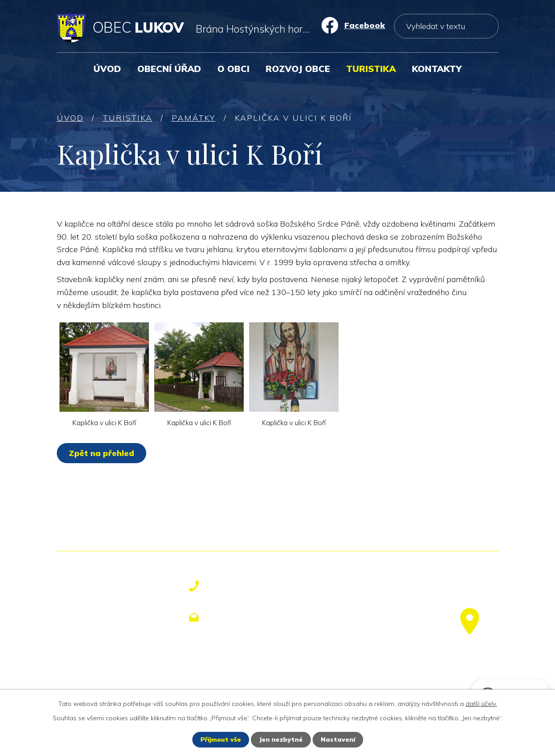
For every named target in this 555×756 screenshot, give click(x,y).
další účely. (481, 704)
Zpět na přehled (102, 453)
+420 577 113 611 (253, 586)
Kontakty (437, 69)
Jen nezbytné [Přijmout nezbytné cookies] (281, 739)
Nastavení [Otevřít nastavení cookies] (338, 739)
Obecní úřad (169, 69)
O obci (233, 69)
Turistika (371, 69)
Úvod (107, 69)
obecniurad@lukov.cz (261, 617)
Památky (194, 118)
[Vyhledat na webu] (446, 26)
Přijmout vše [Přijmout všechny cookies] (221, 739)
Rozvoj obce (298, 69)
